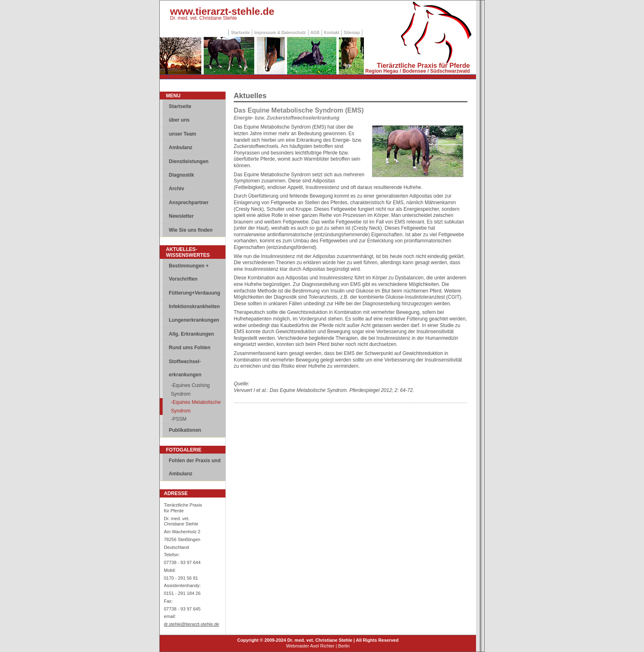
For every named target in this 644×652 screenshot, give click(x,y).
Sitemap (352, 33)
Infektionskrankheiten (194, 306)
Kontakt (332, 33)
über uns (179, 120)
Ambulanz (181, 147)
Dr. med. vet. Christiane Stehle (204, 18)
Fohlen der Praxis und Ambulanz (195, 467)
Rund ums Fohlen (190, 348)
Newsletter (181, 216)
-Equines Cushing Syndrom (190, 389)
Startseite (240, 33)
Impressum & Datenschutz (280, 33)
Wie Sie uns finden (191, 230)
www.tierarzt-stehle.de (222, 11)
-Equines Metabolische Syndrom (196, 406)
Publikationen (185, 430)
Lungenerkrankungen (194, 320)
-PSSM (179, 419)
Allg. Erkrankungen (191, 334)
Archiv (176, 189)
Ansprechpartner (189, 203)
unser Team (182, 134)
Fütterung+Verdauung (194, 293)
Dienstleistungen (189, 161)
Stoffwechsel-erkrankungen (185, 368)
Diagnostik (181, 175)
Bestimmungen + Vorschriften (189, 272)
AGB (315, 33)
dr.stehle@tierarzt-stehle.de (192, 624)
